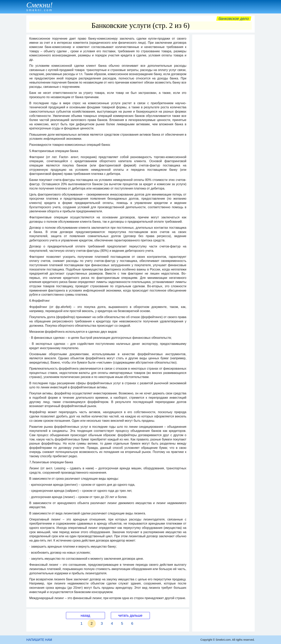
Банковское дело (234, 19)
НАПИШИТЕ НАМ (39, 640)
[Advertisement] (223, 95)
